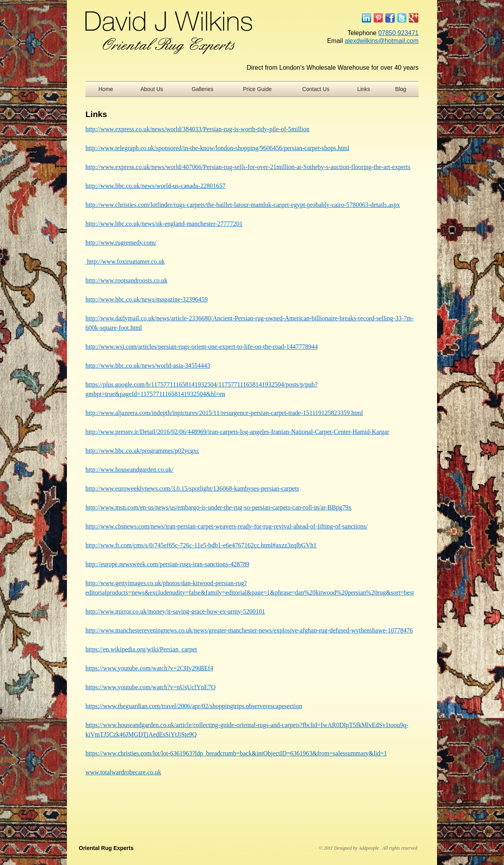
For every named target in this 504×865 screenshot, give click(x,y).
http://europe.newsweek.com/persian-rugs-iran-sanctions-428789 (167, 564)
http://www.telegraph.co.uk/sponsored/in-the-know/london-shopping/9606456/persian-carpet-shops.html (217, 148)
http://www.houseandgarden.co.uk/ (129, 470)
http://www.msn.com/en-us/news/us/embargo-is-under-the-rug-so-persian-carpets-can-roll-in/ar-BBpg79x (219, 507)
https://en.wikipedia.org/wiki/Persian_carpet (141, 649)
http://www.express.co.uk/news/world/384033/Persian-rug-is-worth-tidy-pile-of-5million (197, 129)
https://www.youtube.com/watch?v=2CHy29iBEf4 (149, 668)
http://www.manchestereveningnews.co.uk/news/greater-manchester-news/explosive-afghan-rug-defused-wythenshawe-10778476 (249, 630)
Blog (401, 89)
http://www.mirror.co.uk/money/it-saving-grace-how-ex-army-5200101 (175, 611)
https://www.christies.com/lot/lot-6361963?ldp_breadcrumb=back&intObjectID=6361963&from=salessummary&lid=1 (236, 753)
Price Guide (257, 89)
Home (106, 89)
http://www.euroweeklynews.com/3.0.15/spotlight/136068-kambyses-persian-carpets (192, 488)
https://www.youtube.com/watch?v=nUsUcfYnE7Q (151, 687)
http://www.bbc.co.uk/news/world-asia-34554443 (148, 366)
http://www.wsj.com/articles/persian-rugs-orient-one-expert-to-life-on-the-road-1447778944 (202, 347)
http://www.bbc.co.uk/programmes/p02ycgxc (142, 451)
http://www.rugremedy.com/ (121, 243)
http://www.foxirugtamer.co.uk (125, 261)
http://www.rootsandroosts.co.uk (126, 280)
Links (364, 89)
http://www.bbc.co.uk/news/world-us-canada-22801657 (156, 186)
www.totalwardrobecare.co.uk (123, 772)
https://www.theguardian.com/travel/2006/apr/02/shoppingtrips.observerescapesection (194, 706)
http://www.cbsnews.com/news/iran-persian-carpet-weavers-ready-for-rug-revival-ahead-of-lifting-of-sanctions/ (227, 526)
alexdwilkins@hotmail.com (382, 41)
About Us (152, 89)
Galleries (203, 89)
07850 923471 (398, 33)
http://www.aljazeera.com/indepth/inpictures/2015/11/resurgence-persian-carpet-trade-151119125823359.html (224, 413)
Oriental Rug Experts (106, 848)
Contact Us (316, 89)
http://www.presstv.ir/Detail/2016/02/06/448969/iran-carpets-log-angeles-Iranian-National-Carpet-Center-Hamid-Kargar (237, 432)
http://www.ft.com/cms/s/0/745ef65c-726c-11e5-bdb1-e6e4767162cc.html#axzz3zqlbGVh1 (201, 545)
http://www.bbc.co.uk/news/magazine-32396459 (146, 299)
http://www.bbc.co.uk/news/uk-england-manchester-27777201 (164, 224)
